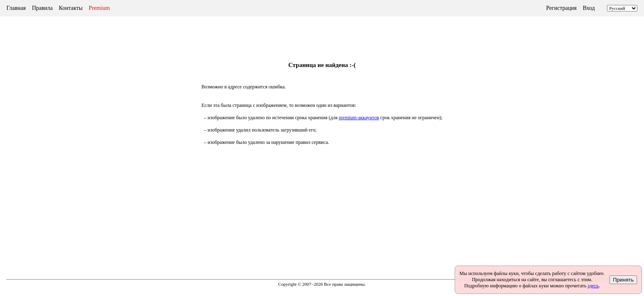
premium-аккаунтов (359, 118)
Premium (99, 8)
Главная (16, 8)
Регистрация (561, 8)
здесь (593, 286)
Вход (589, 8)
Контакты (71, 8)
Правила (43, 8)
